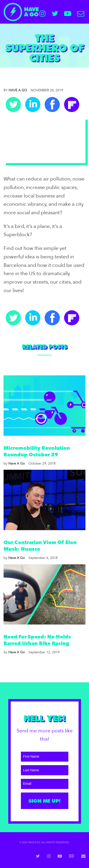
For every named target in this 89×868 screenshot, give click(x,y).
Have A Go (15, 90)
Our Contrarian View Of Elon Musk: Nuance (40, 546)
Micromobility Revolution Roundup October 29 (37, 451)
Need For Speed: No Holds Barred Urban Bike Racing (37, 640)
